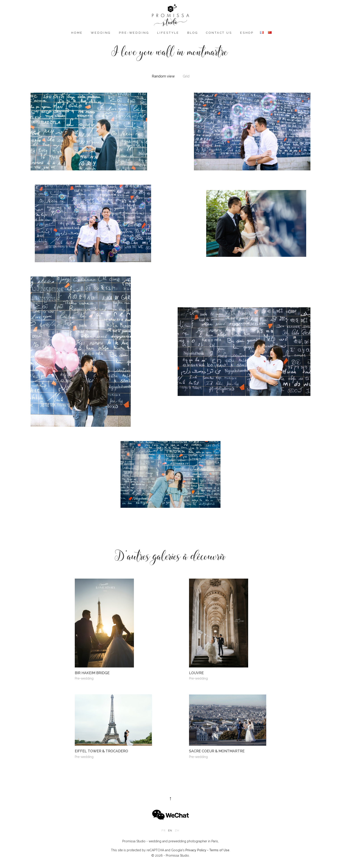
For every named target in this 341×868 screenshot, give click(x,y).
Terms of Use (219, 850)
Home (77, 33)
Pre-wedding (134, 33)
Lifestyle (168, 33)
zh (177, 830)
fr (163, 830)
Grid (186, 76)
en (170, 830)
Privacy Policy (196, 850)
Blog (193, 33)
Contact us (219, 33)
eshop (247, 33)
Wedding (101, 33)
